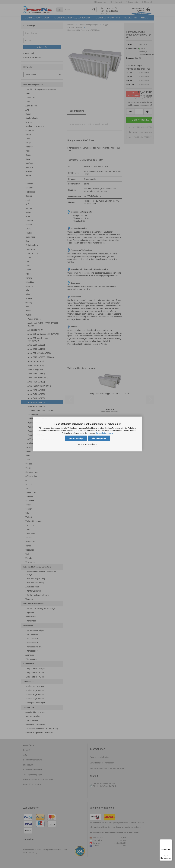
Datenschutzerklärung (104, 433)
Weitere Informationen (87, 444)
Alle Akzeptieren (99, 439)
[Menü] (171, 841)
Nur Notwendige (76, 439)
